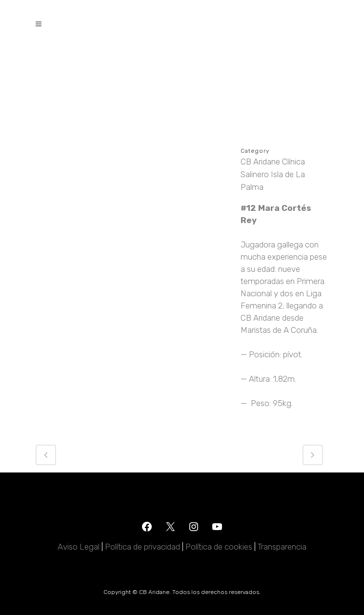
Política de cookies (219, 547)
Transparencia (282, 547)
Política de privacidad (142, 547)
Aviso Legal (79, 547)
